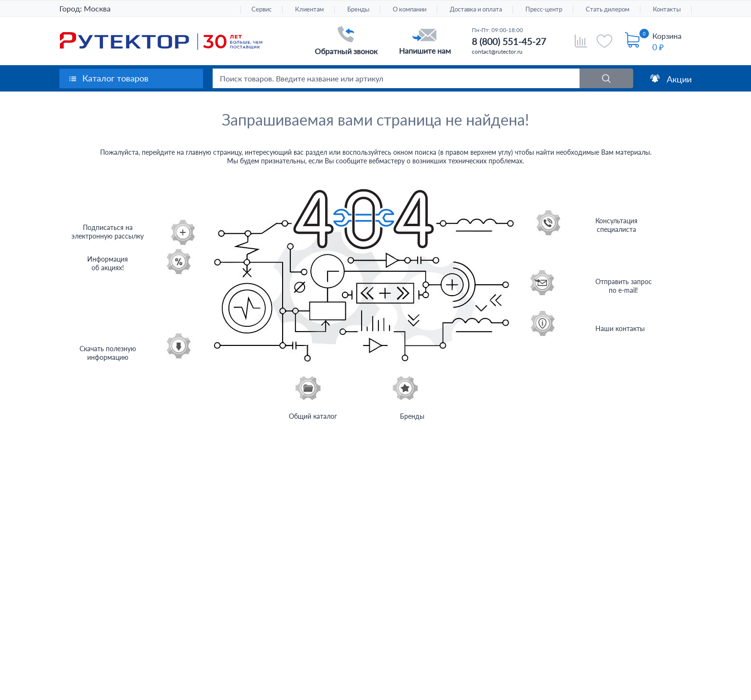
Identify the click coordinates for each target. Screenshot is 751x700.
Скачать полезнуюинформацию (108, 353)
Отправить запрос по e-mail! (624, 286)
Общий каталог (313, 416)
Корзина (667, 36)
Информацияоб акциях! (108, 263)
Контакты (667, 9)
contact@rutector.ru (497, 52)
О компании (410, 9)
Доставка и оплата (476, 9)
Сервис (262, 9)
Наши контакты (620, 328)
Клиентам (309, 9)
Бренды (358, 9)
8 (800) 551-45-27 (509, 41)
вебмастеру (387, 161)
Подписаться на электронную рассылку (108, 232)
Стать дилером (608, 9)
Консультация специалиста (616, 225)
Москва (97, 8)
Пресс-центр (544, 9)
